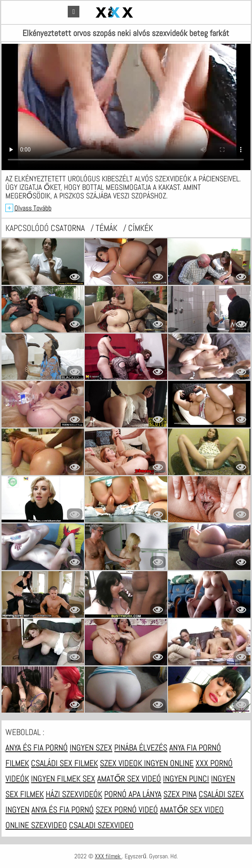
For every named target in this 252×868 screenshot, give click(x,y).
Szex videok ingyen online (147, 763)
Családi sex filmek (64, 763)
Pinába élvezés (141, 747)
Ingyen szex (91, 747)
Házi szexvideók (74, 794)
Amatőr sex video (192, 809)
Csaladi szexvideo (101, 825)
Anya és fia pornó (37, 747)
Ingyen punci (186, 778)
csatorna (69, 228)
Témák (107, 228)
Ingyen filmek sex (63, 778)
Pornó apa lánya (133, 794)
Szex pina (180, 794)
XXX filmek (108, 856)
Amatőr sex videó (129, 778)
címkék (141, 228)
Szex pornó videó (127, 809)
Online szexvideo (36, 825)
